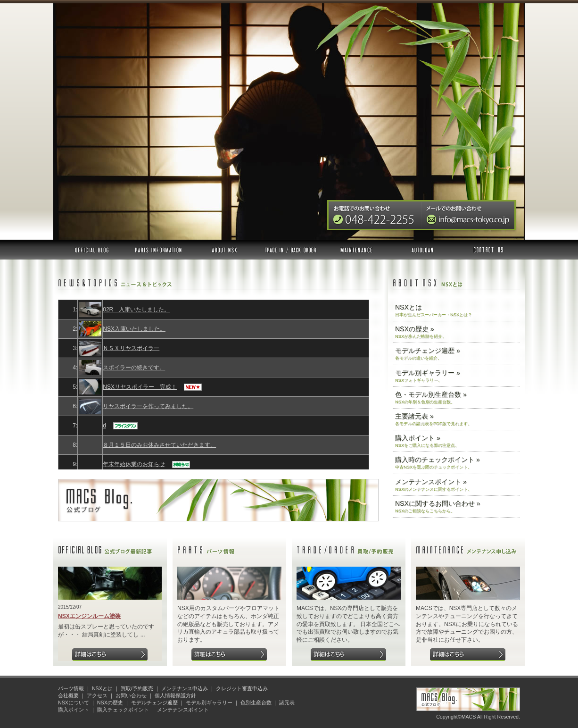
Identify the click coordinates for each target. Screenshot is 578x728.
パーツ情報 (158, 250)
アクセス (97, 695)
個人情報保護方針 (175, 695)
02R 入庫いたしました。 (136, 310)
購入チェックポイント (123, 710)
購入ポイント (74, 710)
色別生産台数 (256, 703)
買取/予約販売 (137, 688)
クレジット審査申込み (242, 688)
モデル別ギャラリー (209, 703)
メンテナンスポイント (183, 710)
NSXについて (74, 703)
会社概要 (68, 695)
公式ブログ (92, 250)
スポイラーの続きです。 (134, 368)
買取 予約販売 (290, 250)
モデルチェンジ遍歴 (154, 703)
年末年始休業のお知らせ (134, 464)
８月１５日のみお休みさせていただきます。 (159, 445)
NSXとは (224, 250)
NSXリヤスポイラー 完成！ (140, 387)
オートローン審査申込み (422, 250)
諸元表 (287, 703)
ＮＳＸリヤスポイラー (131, 348)
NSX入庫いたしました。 (134, 329)
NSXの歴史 (110, 703)
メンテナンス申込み (356, 250)
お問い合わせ (488, 250)
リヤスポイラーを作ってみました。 (148, 406)
